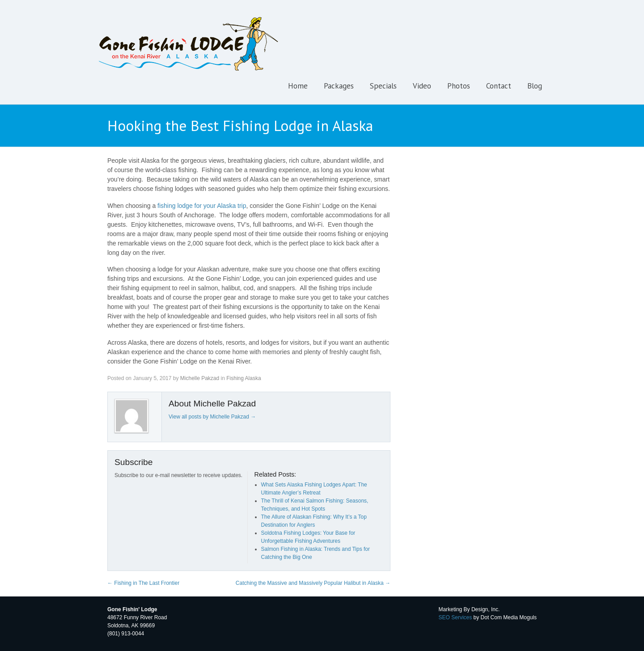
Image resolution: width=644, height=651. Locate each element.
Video (422, 86)
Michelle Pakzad (200, 378)
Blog (535, 86)
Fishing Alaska (244, 378)
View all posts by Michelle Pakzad (212, 417)
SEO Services (455, 617)
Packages (339, 86)
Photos (459, 86)
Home (298, 86)
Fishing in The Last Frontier (143, 583)
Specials (383, 86)
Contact (499, 86)
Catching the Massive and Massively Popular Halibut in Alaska (313, 583)
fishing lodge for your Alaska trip (202, 206)
